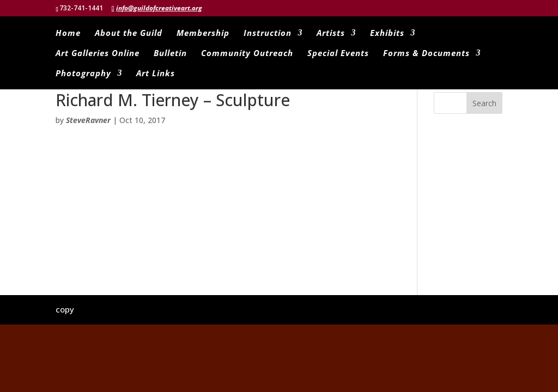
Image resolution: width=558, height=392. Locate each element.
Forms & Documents (426, 54)
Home (68, 33)
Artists (331, 33)
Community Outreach (247, 54)
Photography (83, 74)
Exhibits (387, 33)
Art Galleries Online (98, 54)
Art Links (156, 74)
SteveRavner (88, 120)
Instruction (268, 33)
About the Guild (129, 33)
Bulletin (170, 54)
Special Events (338, 54)
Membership (203, 33)
